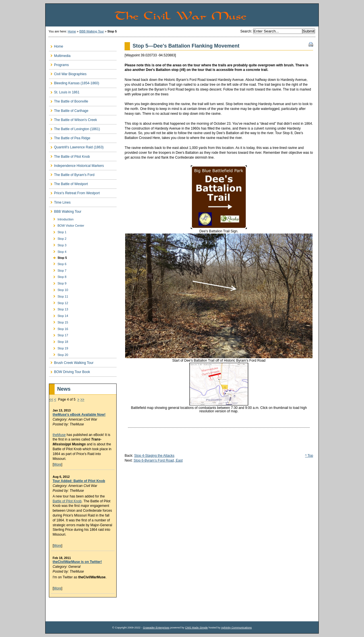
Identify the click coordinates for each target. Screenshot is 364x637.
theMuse (59, 435)
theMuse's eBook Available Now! (79, 415)
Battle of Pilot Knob (67, 501)
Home (72, 31)
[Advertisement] (82, 609)
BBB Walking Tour (92, 31)
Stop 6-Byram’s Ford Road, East (158, 460)
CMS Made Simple (197, 627)
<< (51, 400)
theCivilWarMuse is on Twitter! (77, 562)
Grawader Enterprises (156, 627)
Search (246, 31)
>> (82, 400)
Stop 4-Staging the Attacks (154, 456)
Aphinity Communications (236, 627)
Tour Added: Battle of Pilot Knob (79, 481)
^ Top (309, 456)
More (57, 464)
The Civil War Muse (216, 15)
